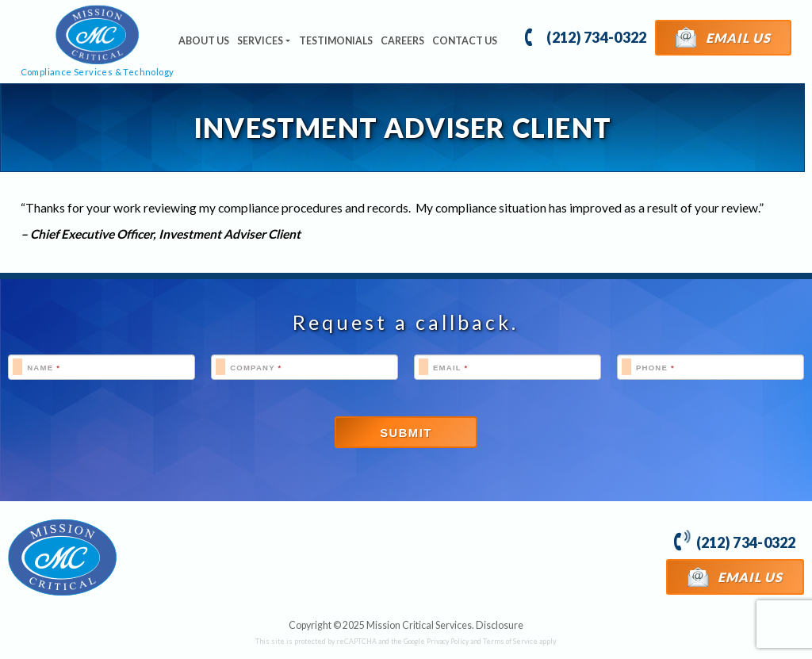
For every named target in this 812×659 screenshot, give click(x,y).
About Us (204, 41)
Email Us (724, 37)
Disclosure (500, 625)
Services (260, 41)
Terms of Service (510, 641)
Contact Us (465, 41)
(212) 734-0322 (586, 36)
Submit (406, 433)
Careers (402, 41)
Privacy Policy (448, 641)
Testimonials (336, 41)
